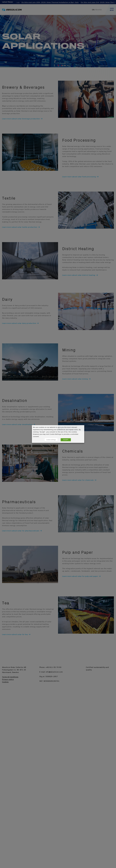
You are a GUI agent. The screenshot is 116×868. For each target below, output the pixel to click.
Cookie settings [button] (51, 440)
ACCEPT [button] (66, 440)
